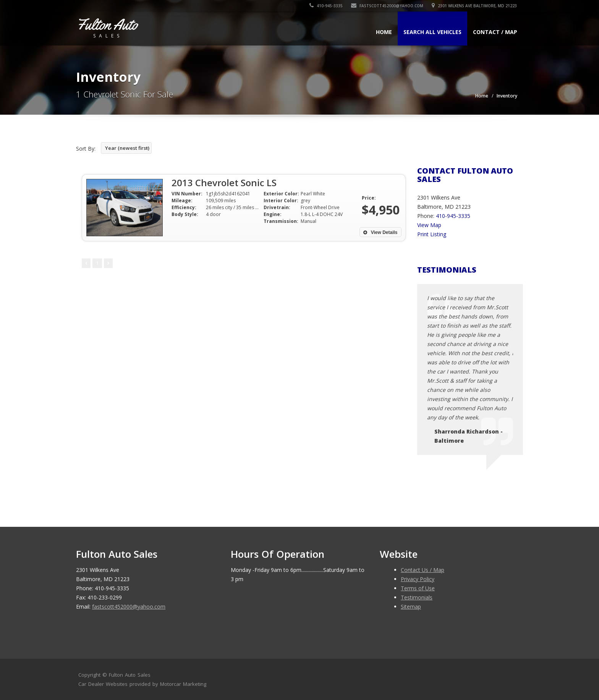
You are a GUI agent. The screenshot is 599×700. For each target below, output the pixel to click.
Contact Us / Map (423, 570)
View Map (429, 225)
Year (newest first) (127, 148)
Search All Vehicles (432, 32)
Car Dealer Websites (103, 684)
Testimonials (417, 597)
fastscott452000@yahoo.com (388, 6)
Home (384, 32)
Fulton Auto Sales (130, 675)
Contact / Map (495, 32)
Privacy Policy (418, 579)
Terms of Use (418, 588)
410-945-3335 (326, 6)
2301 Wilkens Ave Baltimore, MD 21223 (475, 6)
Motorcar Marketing (183, 684)
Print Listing (432, 234)
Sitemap (411, 607)
